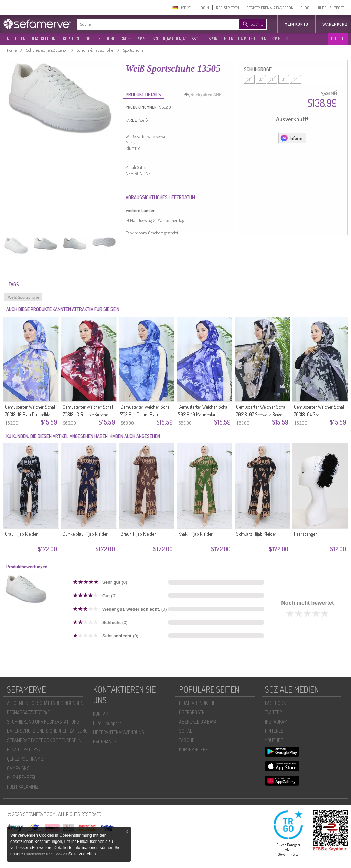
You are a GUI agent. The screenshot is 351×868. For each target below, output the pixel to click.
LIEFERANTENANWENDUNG (119, 732)
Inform (291, 138)
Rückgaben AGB (205, 95)
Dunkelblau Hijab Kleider (85, 534)
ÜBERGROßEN (192, 712)
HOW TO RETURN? (24, 749)
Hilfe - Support (107, 723)
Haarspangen (306, 534)
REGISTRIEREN (228, 8)
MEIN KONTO (296, 24)
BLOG (305, 8)
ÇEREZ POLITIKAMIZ (25, 759)
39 (284, 79)
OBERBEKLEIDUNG (100, 39)
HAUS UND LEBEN (252, 39)
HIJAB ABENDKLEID (197, 703)
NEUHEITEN (16, 39)
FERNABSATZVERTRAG (29, 712)
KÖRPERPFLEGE (194, 749)
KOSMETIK (280, 39)
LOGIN (204, 8)
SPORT (214, 39)
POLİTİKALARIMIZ (23, 787)
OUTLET (337, 39)
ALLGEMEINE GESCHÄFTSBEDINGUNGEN (45, 703)
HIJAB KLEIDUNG (44, 39)
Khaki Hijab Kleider (195, 534)
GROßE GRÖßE (134, 39)
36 (249, 79)
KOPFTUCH (72, 39)
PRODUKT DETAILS (143, 94)
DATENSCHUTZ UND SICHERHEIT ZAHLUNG (47, 731)
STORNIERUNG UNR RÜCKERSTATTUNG (43, 722)
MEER (228, 39)
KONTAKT (102, 714)
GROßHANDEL (106, 742)
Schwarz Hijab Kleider (256, 534)
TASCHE (187, 740)
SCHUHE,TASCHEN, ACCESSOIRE (178, 39)
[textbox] (152, 24)
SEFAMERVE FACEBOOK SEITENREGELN (44, 740)
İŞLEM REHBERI (21, 777)
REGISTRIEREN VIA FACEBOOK (270, 8)
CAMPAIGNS (18, 768)
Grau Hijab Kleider (21, 534)
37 (261, 79)
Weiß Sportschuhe (23, 297)
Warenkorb (335, 24)
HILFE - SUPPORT (330, 8)
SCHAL (185, 731)
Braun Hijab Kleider (138, 534)
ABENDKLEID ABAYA (198, 722)
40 (296, 79)
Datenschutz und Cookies (46, 854)
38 (272, 79)
